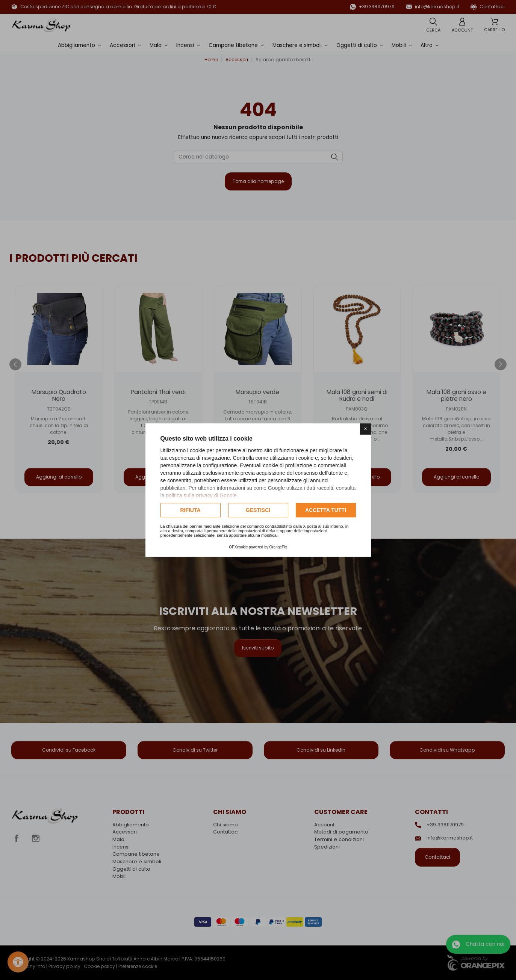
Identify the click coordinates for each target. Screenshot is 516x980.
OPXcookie (238, 547)
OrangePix (278, 547)
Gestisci (258, 510)
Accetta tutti (326, 510)
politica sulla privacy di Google (201, 495)
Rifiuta (190, 510)
